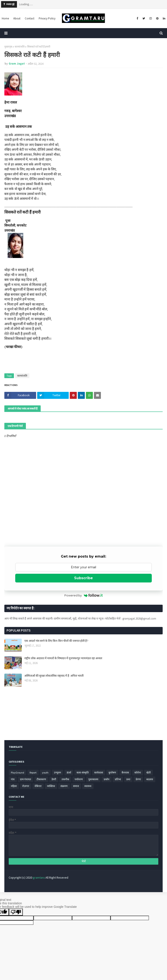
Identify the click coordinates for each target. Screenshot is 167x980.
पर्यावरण (79, 779)
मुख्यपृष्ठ (8, 47)
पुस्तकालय (93, 779)
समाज (76, 786)
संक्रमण (64, 786)
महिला (14, 786)
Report (33, 773)
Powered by (84, 595)
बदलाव (150, 779)
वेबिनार (38, 786)
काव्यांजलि (20, 47)
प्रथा (128, 779)
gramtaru (39, 878)
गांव (13, 779)
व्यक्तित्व (51, 786)
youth (45, 773)
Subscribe (83, 578)
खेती (149, 773)
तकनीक (65, 779)
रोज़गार (26, 786)
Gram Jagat (17, 64)
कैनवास (125, 773)
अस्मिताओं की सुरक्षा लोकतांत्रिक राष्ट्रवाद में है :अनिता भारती (54, 676)
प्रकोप (107, 779)
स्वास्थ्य (88, 786)
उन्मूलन (58, 773)
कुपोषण (112, 773)
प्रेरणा (138, 779)
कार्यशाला (99, 773)
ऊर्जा (69, 773)
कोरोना (138, 773)
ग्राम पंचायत (26, 779)
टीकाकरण (41, 779)
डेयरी (54, 779)
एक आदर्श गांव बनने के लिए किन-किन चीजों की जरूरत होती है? (56, 641)
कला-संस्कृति (83, 773)
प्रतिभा (118, 779)
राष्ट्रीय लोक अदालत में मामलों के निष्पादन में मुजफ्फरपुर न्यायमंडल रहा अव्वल (63, 658)
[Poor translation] (16, 912)
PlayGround (18, 773)
